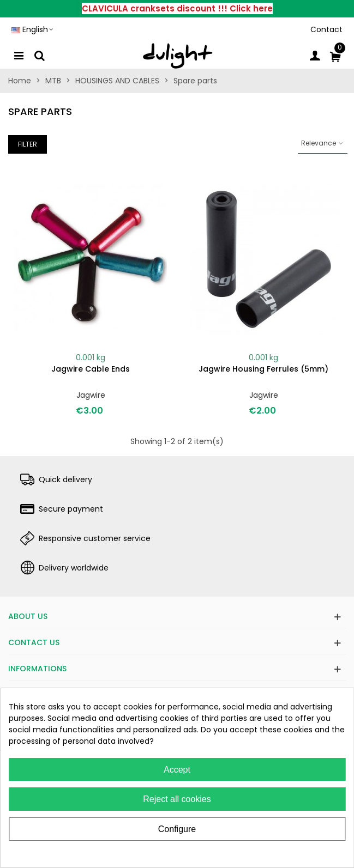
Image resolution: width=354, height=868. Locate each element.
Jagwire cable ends (91, 369)
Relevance (323, 143)
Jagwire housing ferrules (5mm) (263, 369)
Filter (28, 144)
